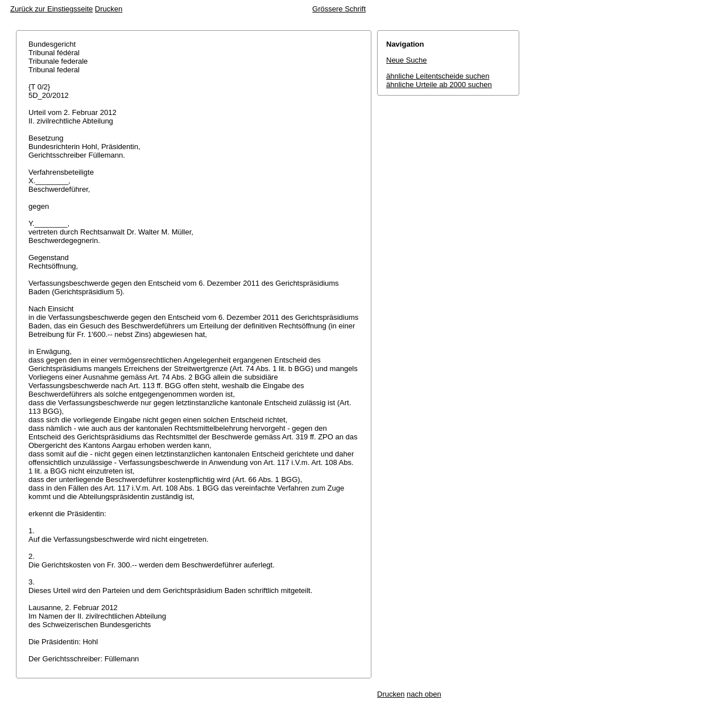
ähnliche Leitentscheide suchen (438, 76)
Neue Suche (407, 60)
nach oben (424, 694)
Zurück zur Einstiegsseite (51, 9)
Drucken (109, 9)
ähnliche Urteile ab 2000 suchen (439, 85)
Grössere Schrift (339, 9)
